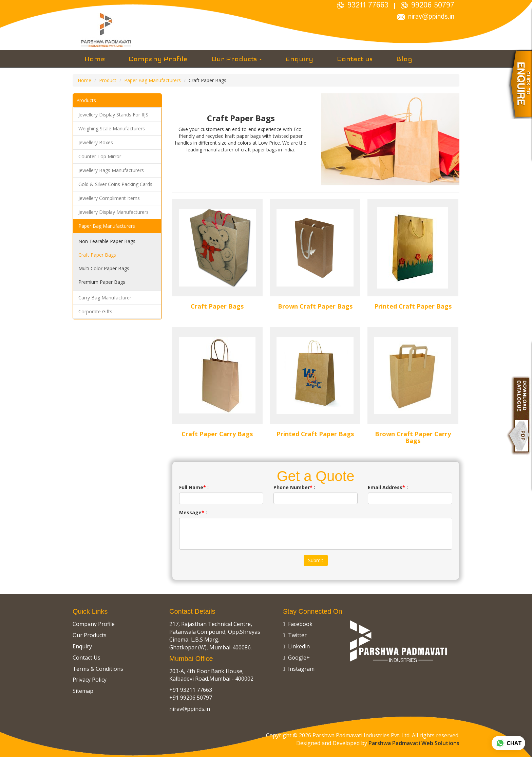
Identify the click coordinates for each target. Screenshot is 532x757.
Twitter (295, 635)
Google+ (296, 658)
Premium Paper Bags (102, 282)
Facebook (298, 624)
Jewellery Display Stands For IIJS (113, 115)
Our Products (237, 59)
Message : (193, 512)
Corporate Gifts (95, 311)
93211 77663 (363, 5)
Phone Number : (294, 487)
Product (108, 80)
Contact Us (87, 658)
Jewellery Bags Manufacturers (111, 170)
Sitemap (83, 691)
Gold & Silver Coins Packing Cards (115, 184)
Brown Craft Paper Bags (315, 306)
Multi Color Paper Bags (104, 268)
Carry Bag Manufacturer (105, 298)
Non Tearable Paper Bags (107, 241)
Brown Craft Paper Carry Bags (413, 437)
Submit (316, 560)
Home (95, 59)
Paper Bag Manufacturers (153, 80)
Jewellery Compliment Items (109, 198)
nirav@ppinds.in (426, 17)
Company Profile (158, 59)
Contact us (355, 59)
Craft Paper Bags (97, 255)
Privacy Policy (90, 680)
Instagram (299, 669)
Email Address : (388, 487)
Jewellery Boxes (96, 142)
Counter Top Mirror (100, 156)
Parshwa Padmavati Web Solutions (414, 743)
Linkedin (296, 646)
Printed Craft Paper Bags (413, 306)
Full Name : (194, 487)
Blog (404, 59)
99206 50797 (427, 5)
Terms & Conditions (98, 669)
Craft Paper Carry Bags (217, 434)
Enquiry (299, 59)
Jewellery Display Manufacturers (113, 212)
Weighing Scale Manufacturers (112, 128)
